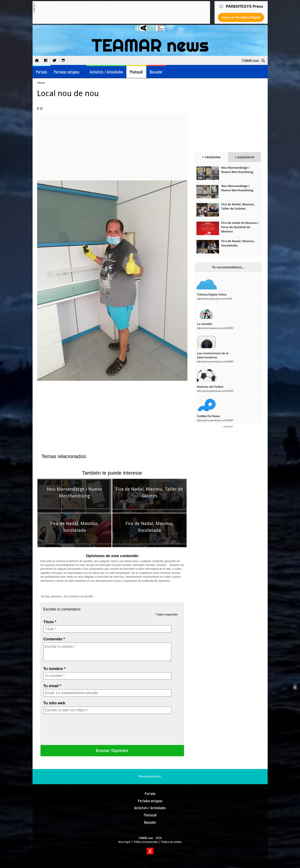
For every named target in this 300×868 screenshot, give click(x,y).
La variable (205, 324)
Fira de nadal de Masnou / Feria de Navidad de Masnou (240, 227)
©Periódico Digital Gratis (150, 776)
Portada (41, 72)
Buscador (156, 72)
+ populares (244, 157)
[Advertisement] (117, 13)
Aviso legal (124, 842)
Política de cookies (171, 842)
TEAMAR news (146, 838)
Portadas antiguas (68, 72)
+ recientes (211, 157)
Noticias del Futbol (210, 387)
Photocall (136, 72)
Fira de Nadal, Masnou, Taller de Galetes (238, 206)
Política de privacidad (146, 842)
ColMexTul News (208, 416)
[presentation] (78, 733)
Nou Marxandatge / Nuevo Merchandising (237, 170)
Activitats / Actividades (106, 72)
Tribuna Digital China (212, 294)
